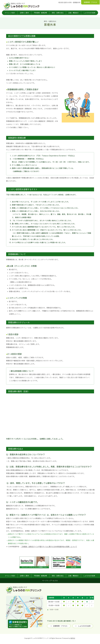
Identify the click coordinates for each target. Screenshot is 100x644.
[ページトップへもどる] (50, 581)
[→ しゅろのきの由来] (83, 626)
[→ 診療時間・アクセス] (59, 626)
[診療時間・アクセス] (90, 2)
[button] (10, 13)
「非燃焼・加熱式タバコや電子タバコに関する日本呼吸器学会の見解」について (49, 547)
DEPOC (73, 638)
